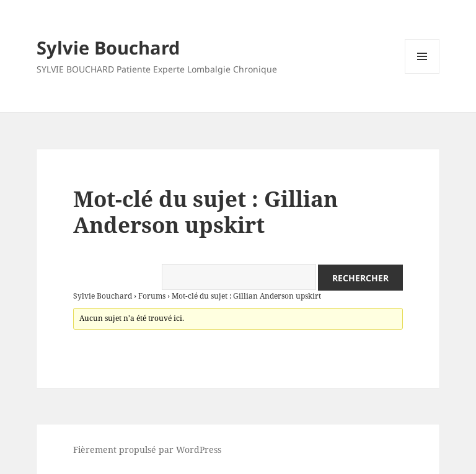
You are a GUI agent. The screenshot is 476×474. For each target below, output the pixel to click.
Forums (152, 296)
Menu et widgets (422, 73)
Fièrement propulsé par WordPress (147, 450)
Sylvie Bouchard (108, 47)
